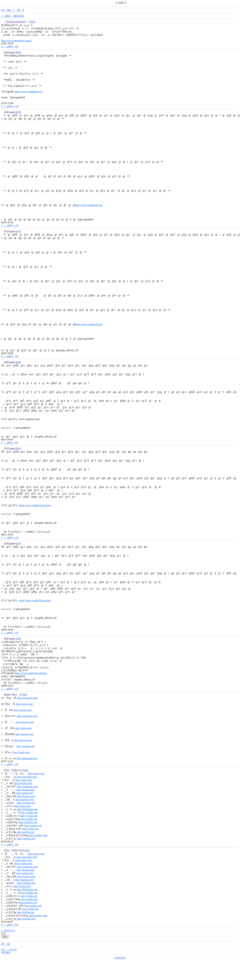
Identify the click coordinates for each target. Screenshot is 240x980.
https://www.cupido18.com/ (29, 92)
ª (3, 931)
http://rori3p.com (26, 832)
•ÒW (14, 47)
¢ (21, 10)
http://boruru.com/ (25, 734)
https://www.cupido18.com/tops (35, 505)
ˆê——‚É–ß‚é (9, 950)
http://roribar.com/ (26, 746)
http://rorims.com (33, 826)
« (4, 16)
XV (14, 10)
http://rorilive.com (38, 835)
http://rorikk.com (29, 813)
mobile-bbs (120, 958)
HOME (19, 16)
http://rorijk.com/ (23, 728)
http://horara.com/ (25, 722)
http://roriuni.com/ (23, 710)
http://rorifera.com (28, 822)
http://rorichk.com (26, 839)
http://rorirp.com (29, 816)
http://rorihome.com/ (27, 716)
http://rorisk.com (29, 819)
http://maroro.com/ (23, 740)
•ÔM (5, 10)
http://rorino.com (36, 774)
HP (33, 22)
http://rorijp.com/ (22, 752)
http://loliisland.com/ (27, 758)
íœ (5, 47)
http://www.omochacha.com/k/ (17, 41)
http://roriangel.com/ (28, 698)
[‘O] (13, 931)
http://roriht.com (30, 829)
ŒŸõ (11, 16)
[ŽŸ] (8, 931)
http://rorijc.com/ (25, 704)
